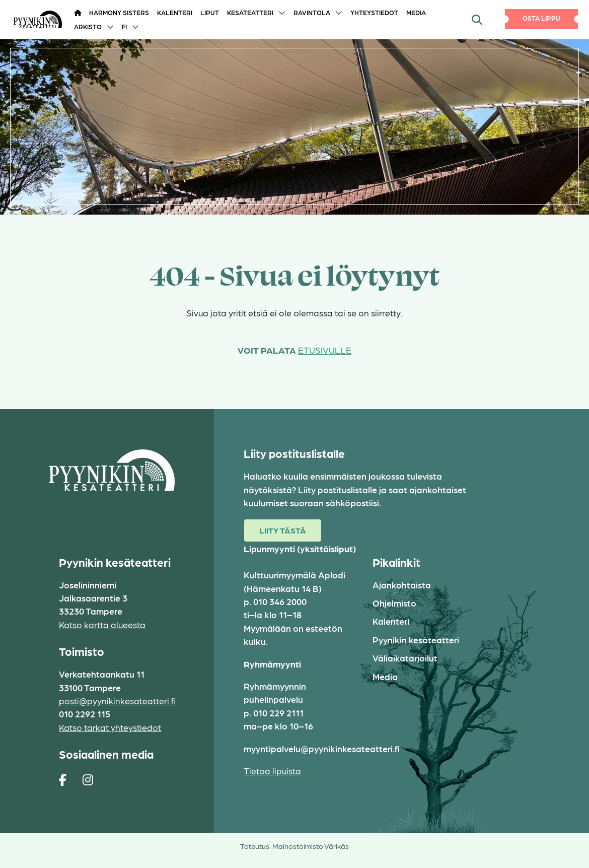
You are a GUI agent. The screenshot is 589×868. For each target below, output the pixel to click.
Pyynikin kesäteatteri (416, 640)
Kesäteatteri (250, 12)
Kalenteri (175, 12)
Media (416, 12)
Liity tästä (283, 530)
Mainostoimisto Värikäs (311, 846)
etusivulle (325, 350)
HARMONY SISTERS (119, 12)
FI (124, 26)
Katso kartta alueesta (102, 624)
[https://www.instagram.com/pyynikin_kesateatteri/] (88, 779)
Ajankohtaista (402, 585)
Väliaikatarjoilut (405, 658)
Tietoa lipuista (272, 771)
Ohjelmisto (394, 603)
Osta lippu (541, 18)
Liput (210, 12)
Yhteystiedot (374, 12)
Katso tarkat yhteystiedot (110, 727)
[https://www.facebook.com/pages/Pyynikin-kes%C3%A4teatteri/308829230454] (63, 779)
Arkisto (88, 26)
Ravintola (312, 12)
